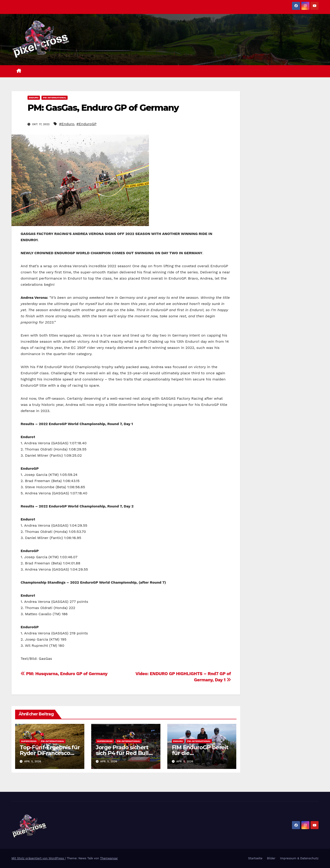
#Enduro (67, 124)
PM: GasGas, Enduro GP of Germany (103, 108)
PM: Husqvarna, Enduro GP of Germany (64, 674)
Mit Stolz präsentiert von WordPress (38, 858)
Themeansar (109, 858)
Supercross (29, 741)
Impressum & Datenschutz (299, 858)
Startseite (255, 858)
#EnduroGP (87, 124)
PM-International (55, 98)
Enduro (34, 98)
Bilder (271, 858)
